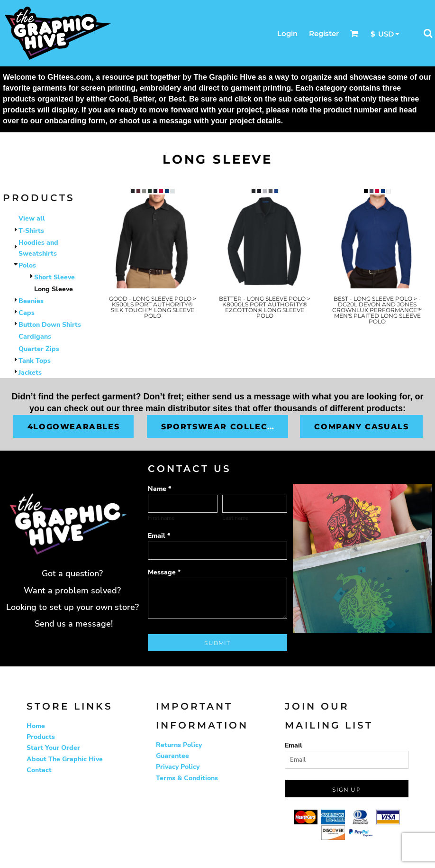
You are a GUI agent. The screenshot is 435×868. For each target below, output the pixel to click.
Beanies (31, 301)
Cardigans (35, 337)
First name (161, 518)
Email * (159, 536)
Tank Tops (35, 361)
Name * (159, 489)
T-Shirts (31, 231)
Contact (39, 770)
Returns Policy (179, 745)
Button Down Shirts (50, 325)
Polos (27, 265)
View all (32, 218)
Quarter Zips (39, 349)
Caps (27, 313)
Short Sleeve (54, 277)
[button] (354, 33)
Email (294, 745)
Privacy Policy (178, 767)
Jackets (30, 373)
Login (287, 33)
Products (41, 737)
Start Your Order (53, 748)
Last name (235, 518)
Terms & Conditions (187, 778)
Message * (164, 572)
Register (324, 33)
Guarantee (172, 756)
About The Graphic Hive (65, 759)
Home (36, 726)
